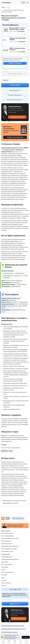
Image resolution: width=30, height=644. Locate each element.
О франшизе (5, 80)
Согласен (26, 637)
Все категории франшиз (8, 536)
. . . (9, 7)
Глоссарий (4, 575)
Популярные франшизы (15, 95)
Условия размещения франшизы (10, 559)
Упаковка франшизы (7, 557)
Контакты (4, 585)
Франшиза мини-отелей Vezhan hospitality (18, 39)
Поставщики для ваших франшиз (10, 546)
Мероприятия (5, 562)
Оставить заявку (15, 85)
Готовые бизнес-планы (7, 551)
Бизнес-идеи (5, 567)
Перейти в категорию (15, 63)
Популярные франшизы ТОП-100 (10, 538)
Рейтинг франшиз (6, 541)
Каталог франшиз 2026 (7, 533)
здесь (14, 639)
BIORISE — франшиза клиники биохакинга (17, 49)
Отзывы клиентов (6, 583)
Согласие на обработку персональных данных (13, 629)
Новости (4, 570)
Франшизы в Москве (7, 544)
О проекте (4, 580)
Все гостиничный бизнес (15, 100)
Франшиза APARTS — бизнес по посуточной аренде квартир (18, 29)
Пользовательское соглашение (9, 632)
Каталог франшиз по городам (9, 549)
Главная (4, 7)
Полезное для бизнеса (7, 572)
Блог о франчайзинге (7, 565)
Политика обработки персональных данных (13, 626)
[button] (23, 3)
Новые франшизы (15, 90)
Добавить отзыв (7, 451)
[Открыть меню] (28, 3)
